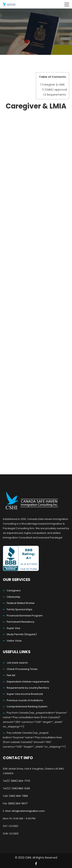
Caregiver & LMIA (52, 85)
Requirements (55, 95)
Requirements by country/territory (28, 688)
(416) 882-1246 (21, 788)
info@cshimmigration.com (28, 811)
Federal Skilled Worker (21, 603)
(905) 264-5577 (18, 803)
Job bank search (17, 663)
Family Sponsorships (19, 609)
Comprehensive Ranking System (27, 707)
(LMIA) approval (55, 90)
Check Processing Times (22, 669)
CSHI (28, 858)
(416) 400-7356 (18, 796)
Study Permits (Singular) (22, 634)
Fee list (11, 675)
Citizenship (14, 597)
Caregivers (14, 590)
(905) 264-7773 (20, 781)
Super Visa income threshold (25, 694)
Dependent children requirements (28, 682)
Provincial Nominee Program (25, 616)
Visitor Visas (14, 641)
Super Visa (13, 628)
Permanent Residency (21, 622)
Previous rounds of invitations (25, 700)
